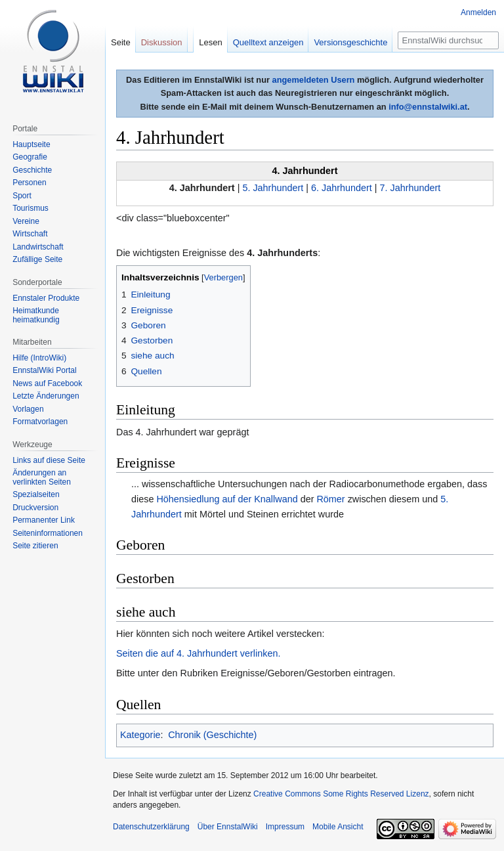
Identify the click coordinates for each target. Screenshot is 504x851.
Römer (330, 499)
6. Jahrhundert (342, 188)
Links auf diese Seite (49, 460)
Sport (22, 196)
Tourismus (31, 208)
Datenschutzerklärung (151, 827)
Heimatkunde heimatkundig (36, 315)
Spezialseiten (36, 494)
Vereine (26, 221)
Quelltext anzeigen (268, 42)
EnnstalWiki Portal (44, 370)
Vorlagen (28, 409)
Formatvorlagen (40, 422)
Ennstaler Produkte (46, 298)
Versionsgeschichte (350, 42)
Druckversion (35, 508)
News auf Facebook (47, 383)
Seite (121, 42)
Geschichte (32, 170)
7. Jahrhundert (410, 188)
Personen (29, 183)
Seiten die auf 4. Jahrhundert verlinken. (198, 653)
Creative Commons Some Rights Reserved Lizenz (341, 794)
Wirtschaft (30, 234)
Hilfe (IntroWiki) (39, 358)
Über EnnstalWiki (228, 827)
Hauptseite (31, 144)
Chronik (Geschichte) (212, 735)
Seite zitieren (35, 546)
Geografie (30, 157)
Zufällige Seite (37, 259)
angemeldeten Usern (314, 80)
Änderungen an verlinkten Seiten (42, 477)
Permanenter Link (44, 520)
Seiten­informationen (48, 533)
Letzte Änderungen (46, 396)
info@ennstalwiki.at (428, 107)
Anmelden (478, 12)
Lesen (210, 42)
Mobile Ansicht (338, 827)
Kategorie (140, 735)
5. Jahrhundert (273, 188)
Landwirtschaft (38, 247)
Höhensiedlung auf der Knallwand (227, 499)
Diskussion (162, 42)
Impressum (285, 827)
